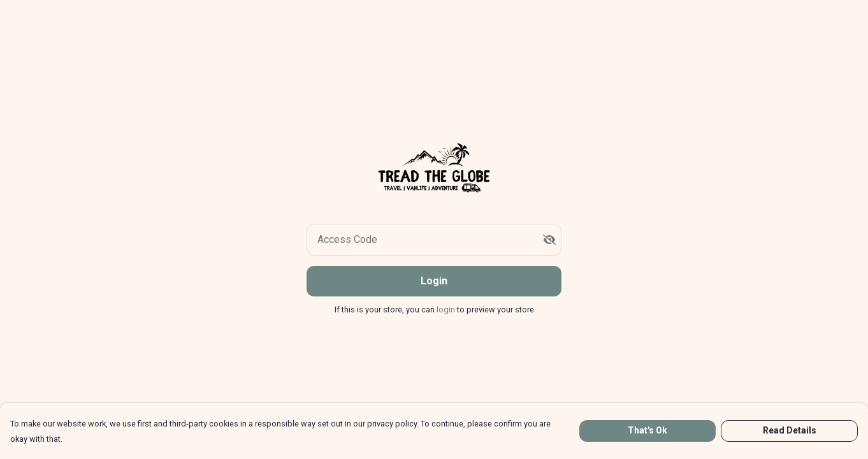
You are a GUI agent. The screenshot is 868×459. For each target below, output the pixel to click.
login (447, 310)
